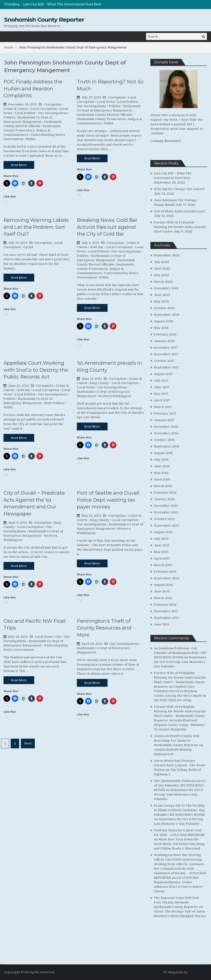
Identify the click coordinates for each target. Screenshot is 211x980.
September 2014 (167, 578)
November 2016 (166, 433)
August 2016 (163, 453)
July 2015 (161, 539)
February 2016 (165, 493)
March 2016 (163, 486)
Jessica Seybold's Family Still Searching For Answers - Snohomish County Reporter (177, 741)
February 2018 (165, 334)
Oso (58, 637)
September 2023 (167, 255)
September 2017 (167, 367)
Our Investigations (53, 113)
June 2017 (162, 387)
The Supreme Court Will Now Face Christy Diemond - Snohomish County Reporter (177, 902)
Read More (19, 165)
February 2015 (165, 572)
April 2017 (162, 400)
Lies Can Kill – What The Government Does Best (62, 4)
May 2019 (161, 301)
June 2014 (162, 591)
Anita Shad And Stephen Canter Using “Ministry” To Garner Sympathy (180, 725)
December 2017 (166, 348)
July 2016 (161, 460)
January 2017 (164, 420)
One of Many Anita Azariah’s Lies (179, 211)
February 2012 (165, 605)
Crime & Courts (16, 109)
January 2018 (164, 341)
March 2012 (163, 598)
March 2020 (163, 282)
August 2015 (163, 532)
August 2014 (163, 585)
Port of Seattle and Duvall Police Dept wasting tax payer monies (108, 500)
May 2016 (161, 473)
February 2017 (165, 413)
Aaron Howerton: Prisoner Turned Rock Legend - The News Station (179, 765)
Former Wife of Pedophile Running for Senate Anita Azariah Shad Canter (180, 227)
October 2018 (164, 308)
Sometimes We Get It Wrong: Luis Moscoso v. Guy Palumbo (180, 662)
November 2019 (166, 288)
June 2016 (162, 466)
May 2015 (161, 552)
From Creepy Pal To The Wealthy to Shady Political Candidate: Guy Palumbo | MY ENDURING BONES (179, 810)
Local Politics (25, 113)
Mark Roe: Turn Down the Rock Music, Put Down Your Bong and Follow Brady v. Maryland (179, 844)
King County (99, 383)
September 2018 (167, 315)
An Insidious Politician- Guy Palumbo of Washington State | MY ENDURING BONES (180, 653)
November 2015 (166, 512)
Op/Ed (28, 247)
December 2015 (166, 506)
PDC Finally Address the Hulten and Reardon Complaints (33, 89)
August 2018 (163, 321)
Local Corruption (44, 109)
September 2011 (166, 618)
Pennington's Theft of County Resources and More (104, 628)
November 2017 (166, 354)
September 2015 (167, 526)
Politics (9, 117)
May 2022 (161, 275)
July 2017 (161, 381)
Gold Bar (97, 247)
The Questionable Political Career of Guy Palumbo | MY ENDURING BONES (180, 785)
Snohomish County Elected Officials (104, 115)
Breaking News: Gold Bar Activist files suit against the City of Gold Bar (107, 227)
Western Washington (115, 396)
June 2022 (162, 269)
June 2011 (162, 624)
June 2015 (162, 545)
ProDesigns (198, 972)
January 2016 (164, 499)
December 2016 (166, 427)
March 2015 (163, 565)
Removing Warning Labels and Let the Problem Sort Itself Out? (36, 227)
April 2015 (162, 558)
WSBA (31, 139)
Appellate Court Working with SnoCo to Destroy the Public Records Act (36, 370)
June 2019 (162, 295)
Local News (106, 102)
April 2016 (162, 479)
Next (28, 743)
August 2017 (163, 374)
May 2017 (161, 394)
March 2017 (163, 407)
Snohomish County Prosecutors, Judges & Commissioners (32, 130)
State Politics (54, 403)
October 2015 (164, 519)
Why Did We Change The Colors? (179, 189)
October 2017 (164, 361)
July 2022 (161, 262)
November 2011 (166, 611)
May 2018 (161, 328)
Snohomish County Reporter (44, 20)
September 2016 (167, 446)
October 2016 (164, 440)
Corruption (53, 104)
